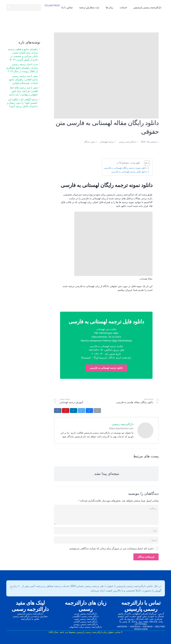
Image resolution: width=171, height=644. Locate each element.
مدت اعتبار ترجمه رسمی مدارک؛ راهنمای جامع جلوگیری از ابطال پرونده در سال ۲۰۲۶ (22, 68)
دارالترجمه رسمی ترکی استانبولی (85, 627)
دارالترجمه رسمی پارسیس (30, 614)
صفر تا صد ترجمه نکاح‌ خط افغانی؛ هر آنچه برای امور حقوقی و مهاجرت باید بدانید (23, 91)
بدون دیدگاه (90, 142)
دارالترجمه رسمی (127, 142)
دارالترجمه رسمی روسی (86, 624)
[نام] (106, 531)
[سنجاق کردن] (66, 411)
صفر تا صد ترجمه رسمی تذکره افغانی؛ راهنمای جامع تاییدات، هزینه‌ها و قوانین (24, 79)
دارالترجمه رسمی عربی (86, 614)
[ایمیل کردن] (97, 411)
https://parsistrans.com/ (121, 428)
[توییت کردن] (81, 411)
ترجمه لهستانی (107, 142)
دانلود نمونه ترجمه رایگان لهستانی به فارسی (125, 168)
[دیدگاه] (106, 515)
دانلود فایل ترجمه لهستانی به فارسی (129, 172)
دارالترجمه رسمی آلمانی (86, 622)
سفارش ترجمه (40, 616)
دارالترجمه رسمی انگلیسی (85, 616)
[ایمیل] (106, 540)
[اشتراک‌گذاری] (89, 411)
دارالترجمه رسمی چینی (85, 619)
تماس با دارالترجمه (30, 619)
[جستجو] (24, 8)
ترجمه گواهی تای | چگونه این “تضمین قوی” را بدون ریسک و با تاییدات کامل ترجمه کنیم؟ (23, 103)
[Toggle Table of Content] (145, 163)
